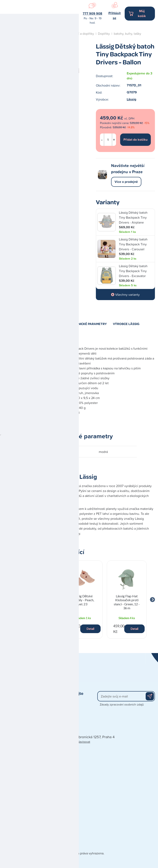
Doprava (9, 817)
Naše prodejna (26, 167)
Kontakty (9, 799)
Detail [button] (90, 629)
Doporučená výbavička (55, 811)
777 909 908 (92, 13)
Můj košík (142, 13)
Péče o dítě (23, 128)
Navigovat (62, 23)
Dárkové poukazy (51, 805)
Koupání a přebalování (23, 104)
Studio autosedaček (29, 180)
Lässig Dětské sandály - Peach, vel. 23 (83, 600)
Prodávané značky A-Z (55, 799)
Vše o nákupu (13, 829)
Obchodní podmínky (18, 811)
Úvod (58, 34)
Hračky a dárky (26, 68)
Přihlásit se (114, 16)
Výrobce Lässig (126, 324)
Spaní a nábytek (27, 139)
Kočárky (21, 79)
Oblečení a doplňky (29, 117)
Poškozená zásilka (16, 835)
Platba (8, 823)
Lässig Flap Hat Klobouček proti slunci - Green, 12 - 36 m (127, 602)
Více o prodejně (126, 182)
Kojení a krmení (26, 90)
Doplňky (104, 34)
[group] (83, 600)
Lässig (131, 99)
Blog (18, 154)
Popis (59, 324)
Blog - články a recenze (55, 817)
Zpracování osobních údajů (58, 823)
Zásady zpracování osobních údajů (122, 704)
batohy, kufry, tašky (127, 34)
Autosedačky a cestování (26, 54)
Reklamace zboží (15, 841)
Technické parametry (88, 324)
